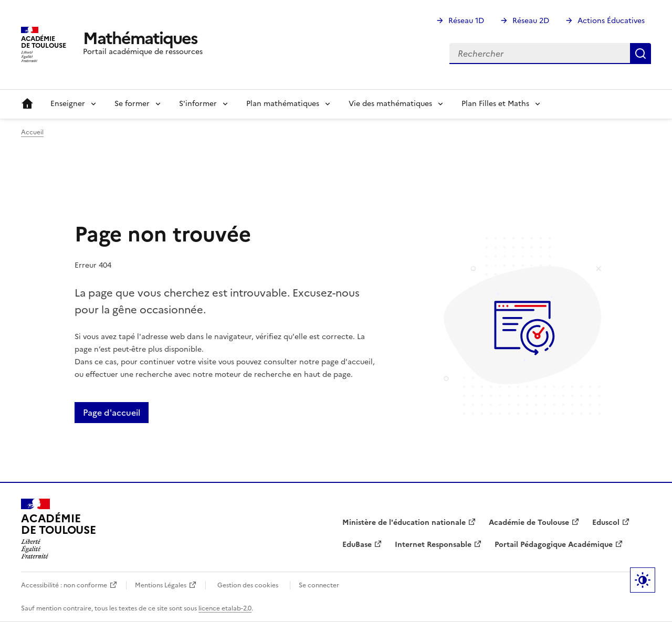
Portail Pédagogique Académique (554, 545)
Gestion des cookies (248, 585)
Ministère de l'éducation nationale (404, 523)
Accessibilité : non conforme (64, 585)
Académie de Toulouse (529, 523)
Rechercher (640, 54)
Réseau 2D (531, 21)
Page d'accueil (112, 413)
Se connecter (319, 585)
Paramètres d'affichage (643, 580)
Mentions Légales (161, 585)
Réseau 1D (466, 21)
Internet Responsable (433, 545)
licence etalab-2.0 (225, 608)
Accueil (27, 104)
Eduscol (606, 523)
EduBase (357, 545)
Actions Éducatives (611, 21)
